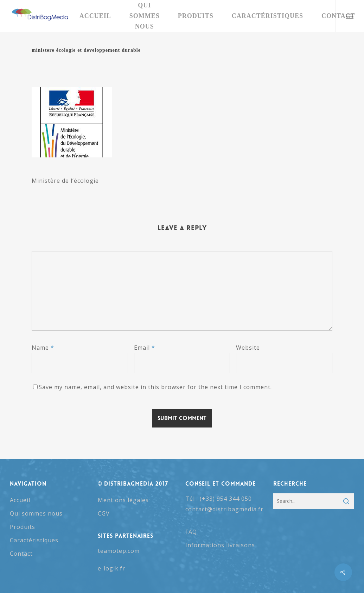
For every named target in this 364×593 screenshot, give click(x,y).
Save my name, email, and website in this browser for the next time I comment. (155, 387)
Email (145, 348)
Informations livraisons (220, 545)
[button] (350, 16)
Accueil (20, 500)
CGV (104, 513)
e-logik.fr (111, 568)
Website (248, 348)
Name (43, 348)
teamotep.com (119, 551)
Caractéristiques (34, 540)
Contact (21, 554)
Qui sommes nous (36, 513)
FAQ (191, 532)
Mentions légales (123, 500)
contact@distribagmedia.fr (224, 509)
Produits (23, 527)
